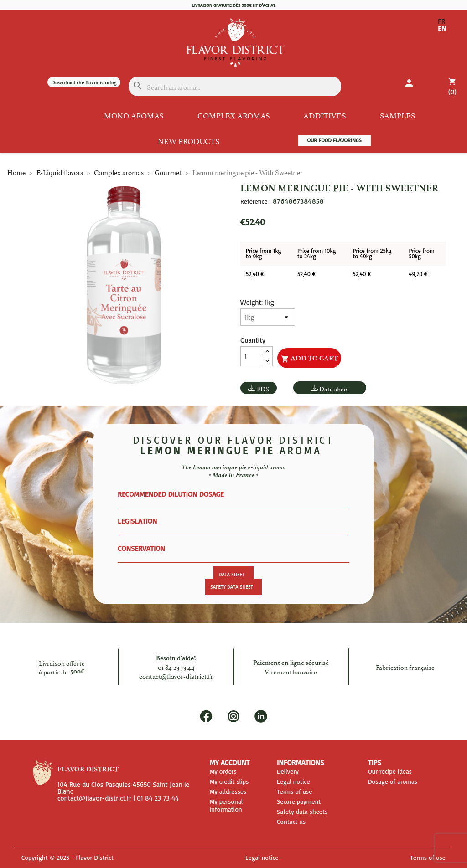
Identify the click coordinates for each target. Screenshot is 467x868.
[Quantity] (251, 356)
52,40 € (255, 274)
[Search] (235, 86)
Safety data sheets (302, 811)
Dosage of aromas (393, 781)
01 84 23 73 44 (176, 667)
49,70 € (418, 274)
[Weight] (268, 317)
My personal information (226, 805)
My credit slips (229, 781)
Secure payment (299, 801)
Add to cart (309, 359)
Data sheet (334, 388)
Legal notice (293, 781)
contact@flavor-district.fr (176, 676)
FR (442, 21)
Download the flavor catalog (84, 82)
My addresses (228, 791)
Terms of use (295, 791)
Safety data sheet (232, 587)
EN (442, 28)
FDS (263, 388)
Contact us (291, 821)
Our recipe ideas (390, 771)
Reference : (255, 201)
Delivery (288, 771)
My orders (223, 771)
